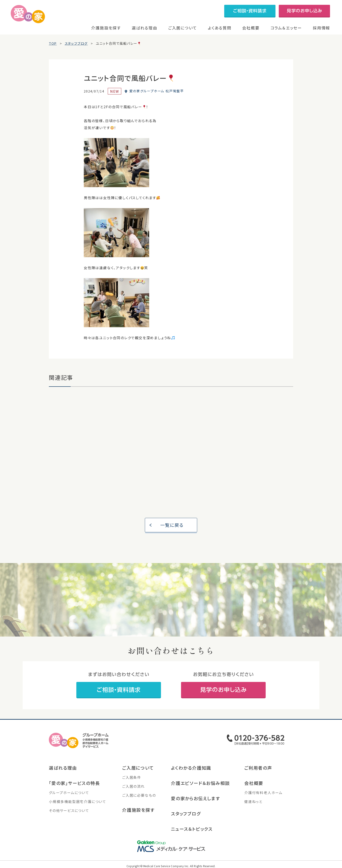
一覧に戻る (172, 525)
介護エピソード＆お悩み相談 (200, 783)
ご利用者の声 (258, 768)
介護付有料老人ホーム (263, 793)
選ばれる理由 (144, 28)
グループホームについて (69, 793)
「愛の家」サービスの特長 (74, 783)
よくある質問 (220, 28)
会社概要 (251, 28)
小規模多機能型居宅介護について (78, 801)
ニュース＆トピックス (192, 829)
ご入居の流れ (133, 786)
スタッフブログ (186, 814)
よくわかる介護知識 (191, 768)
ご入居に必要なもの (139, 795)
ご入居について (183, 28)
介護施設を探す (106, 28)
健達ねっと (253, 801)
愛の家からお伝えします (196, 798)
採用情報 (321, 28)
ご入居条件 (132, 777)
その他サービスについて (69, 810)
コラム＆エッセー (286, 28)
